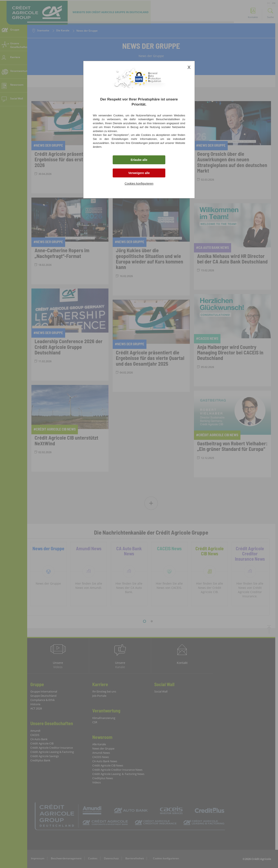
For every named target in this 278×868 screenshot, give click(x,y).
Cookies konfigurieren (139, 184)
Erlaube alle (139, 160)
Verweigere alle (139, 173)
